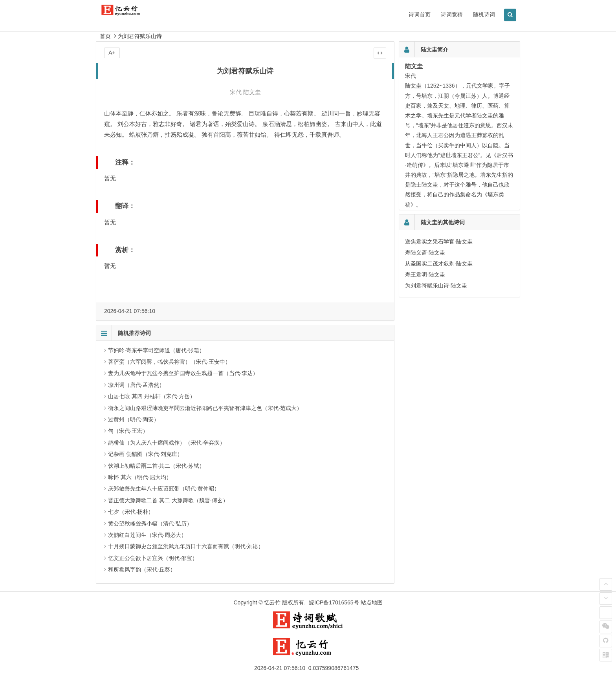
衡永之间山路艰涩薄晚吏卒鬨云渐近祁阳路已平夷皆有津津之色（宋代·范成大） (205, 408)
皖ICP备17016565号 (334, 602)
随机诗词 (484, 15)
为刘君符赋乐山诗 (140, 36)
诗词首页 (420, 15)
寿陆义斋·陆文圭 (425, 253)
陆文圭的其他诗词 (443, 222)
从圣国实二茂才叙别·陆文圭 (439, 264)
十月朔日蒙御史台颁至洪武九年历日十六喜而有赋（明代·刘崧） (186, 546)
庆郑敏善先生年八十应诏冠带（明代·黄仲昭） (164, 489)
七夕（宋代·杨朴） (131, 512)
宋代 (236, 92)
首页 (105, 36)
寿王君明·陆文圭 (425, 275)
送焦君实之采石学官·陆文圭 (439, 242)
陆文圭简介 (434, 49)
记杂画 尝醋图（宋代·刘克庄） (145, 454)
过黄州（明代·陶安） (134, 419)
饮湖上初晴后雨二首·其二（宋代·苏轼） (156, 466)
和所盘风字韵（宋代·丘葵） (142, 569)
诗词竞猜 (452, 15)
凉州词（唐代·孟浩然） (136, 385)
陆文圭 (252, 92)
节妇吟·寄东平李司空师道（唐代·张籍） (156, 350)
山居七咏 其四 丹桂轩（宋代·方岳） (152, 396)
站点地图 (372, 602)
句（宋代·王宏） (128, 431)
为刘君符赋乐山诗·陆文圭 (436, 286)
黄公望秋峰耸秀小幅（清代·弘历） (150, 524)
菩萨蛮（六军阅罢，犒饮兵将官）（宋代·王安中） (169, 362)
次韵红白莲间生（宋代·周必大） (147, 535)
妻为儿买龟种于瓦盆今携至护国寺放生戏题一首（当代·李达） (183, 373)
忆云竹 (272, 602)
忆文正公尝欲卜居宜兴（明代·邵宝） (153, 558)
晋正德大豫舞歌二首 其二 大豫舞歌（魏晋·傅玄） (168, 500)
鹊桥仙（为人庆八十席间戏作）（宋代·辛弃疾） (167, 443)
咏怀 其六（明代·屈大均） (140, 477)
